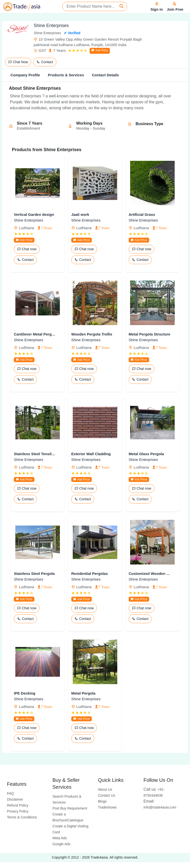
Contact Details (105, 75)
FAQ (10, 793)
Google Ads (61, 844)
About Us (105, 789)
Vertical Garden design (34, 214)
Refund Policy (18, 805)
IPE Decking (25, 693)
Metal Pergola (83, 693)
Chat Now (18, 62)
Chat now (27, 249)
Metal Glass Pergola (146, 454)
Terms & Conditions (22, 817)
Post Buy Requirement (70, 808)
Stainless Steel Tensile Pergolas (35, 454)
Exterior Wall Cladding (91, 454)
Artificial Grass (142, 214)
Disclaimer (15, 799)
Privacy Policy (18, 811)
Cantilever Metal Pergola (35, 334)
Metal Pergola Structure (149, 334)
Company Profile (25, 75)
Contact (45, 62)
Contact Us (107, 795)
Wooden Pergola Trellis (92, 334)
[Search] (121, 6)
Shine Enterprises (28, 220)
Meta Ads (60, 838)
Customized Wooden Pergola (150, 574)
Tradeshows (107, 807)
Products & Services (66, 75)
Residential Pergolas (90, 574)
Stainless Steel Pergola (34, 574)
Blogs (102, 801)
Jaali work (80, 214)
